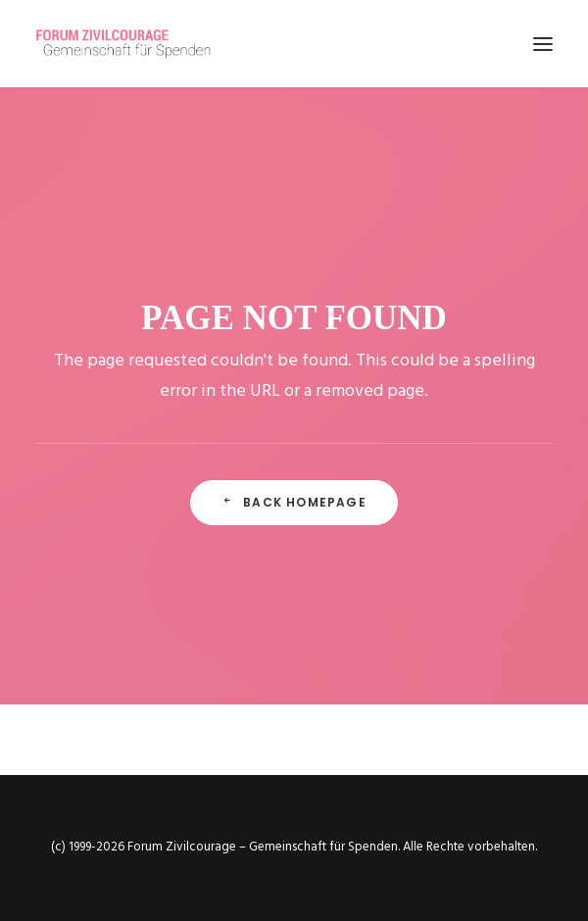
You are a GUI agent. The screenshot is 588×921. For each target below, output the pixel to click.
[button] (543, 44)
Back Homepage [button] (294, 502)
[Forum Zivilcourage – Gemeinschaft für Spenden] (134, 44)
